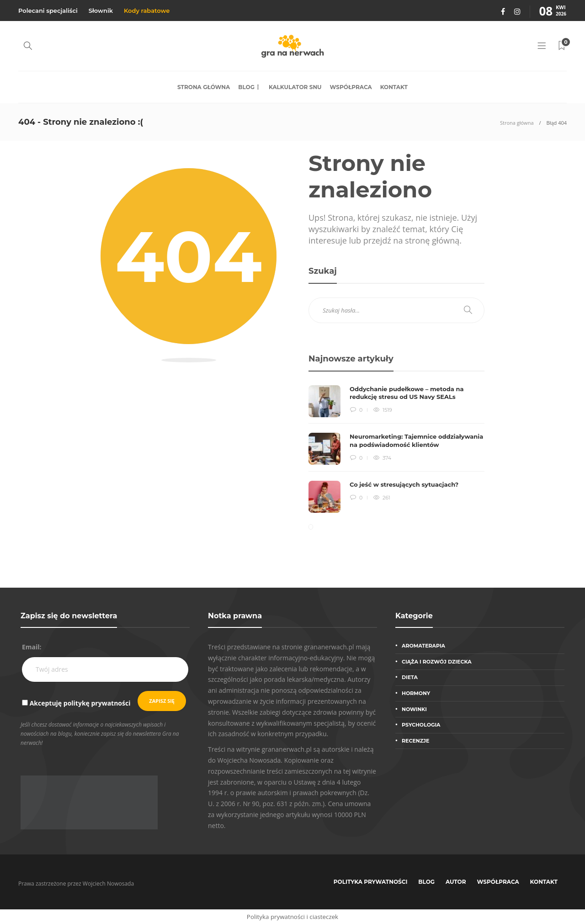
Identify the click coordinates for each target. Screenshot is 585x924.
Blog (246, 87)
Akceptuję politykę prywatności (80, 703)
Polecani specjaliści (48, 11)
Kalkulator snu (295, 87)
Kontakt (394, 87)
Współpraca (351, 87)
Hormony (416, 693)
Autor (456, 882)
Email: (32, 647)
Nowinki (414, 709)
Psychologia (421, 725)
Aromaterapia (423, 646)
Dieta (410, 677)
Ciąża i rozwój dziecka (437, 662)
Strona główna (204, 87)
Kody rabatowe (147, 11)
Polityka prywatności (371, 882)
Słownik (101, 11)
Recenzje (415, 741)
